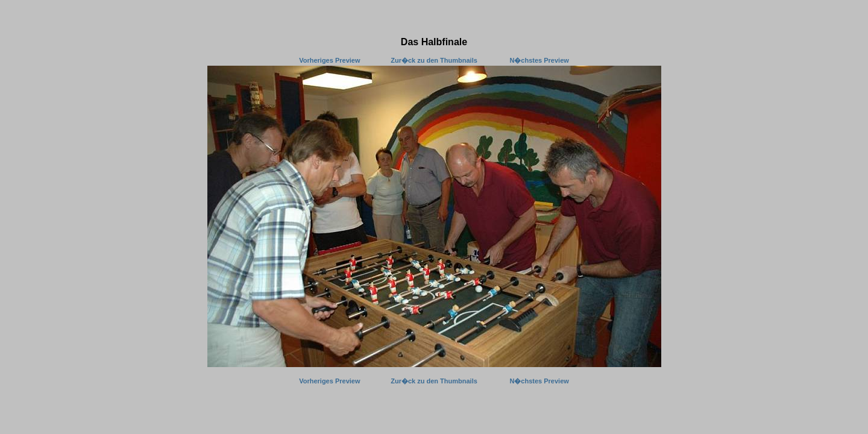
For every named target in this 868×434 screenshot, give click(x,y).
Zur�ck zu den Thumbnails (434, 60)
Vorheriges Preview (329, 60)
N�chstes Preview (539, 60)
